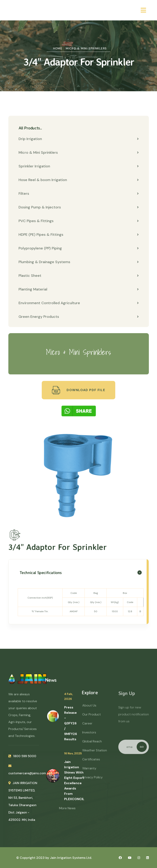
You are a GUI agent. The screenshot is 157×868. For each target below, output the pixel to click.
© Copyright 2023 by (33, 858)
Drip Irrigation (79, 139)
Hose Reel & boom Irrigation (79, 180)
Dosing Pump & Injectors (79, 207)
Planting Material (79, 289)
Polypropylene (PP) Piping (79, 248)
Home (58, 48)
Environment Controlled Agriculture (79, 303)
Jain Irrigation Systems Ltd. (71, 858)
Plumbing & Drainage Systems (79, 262)
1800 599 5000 (22, 760)
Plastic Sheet (79, 276)
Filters (79, 194)
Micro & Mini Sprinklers (86, 48)
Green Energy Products (79, 317)
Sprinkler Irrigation (79, 166)
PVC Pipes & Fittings (79, 221)
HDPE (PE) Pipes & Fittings (79, 235)
